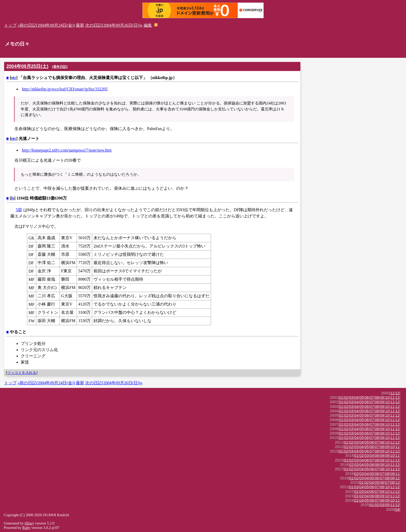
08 (377, 398)
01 (341, 398)
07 (372, 398)
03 (351, 398)
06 (367, 398)
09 (382, 398)
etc (14, 78)
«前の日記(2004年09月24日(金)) (46, 25)
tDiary (29, 523)
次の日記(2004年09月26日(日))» (114, 25)
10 (387, 398)
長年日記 (60, 67)
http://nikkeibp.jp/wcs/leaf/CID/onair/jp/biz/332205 (65, 89)
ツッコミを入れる (22, 373)
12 (397, 393)
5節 (19, 210)
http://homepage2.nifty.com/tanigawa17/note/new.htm (67, 150)
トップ (10, 25)
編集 (148, 25)
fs (13, 198)
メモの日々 (17, 44)
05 (361, 398)
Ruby (26, 528)
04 (357, 398)
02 (346, 398)
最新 (80, 25)
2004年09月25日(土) (27, 66)
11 (392, 393)
